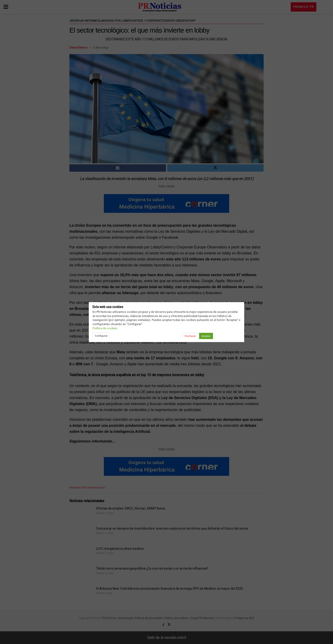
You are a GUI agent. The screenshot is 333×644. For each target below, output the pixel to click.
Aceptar (206, 336)
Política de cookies (105, 328)
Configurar (101, 336)
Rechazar (190, 336)
